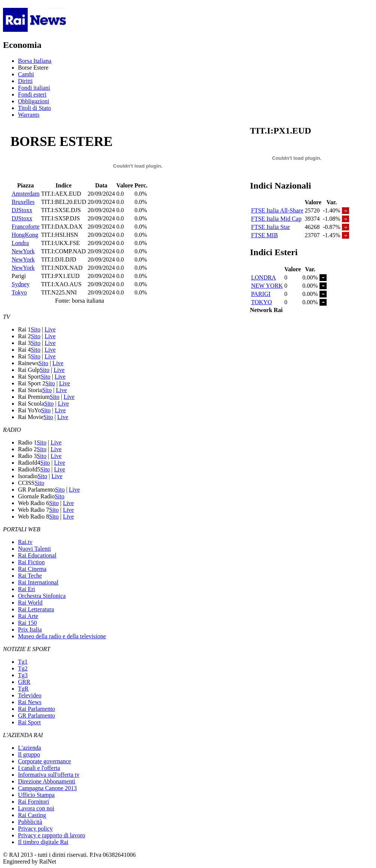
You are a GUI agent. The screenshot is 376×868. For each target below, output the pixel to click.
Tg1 (23, 662)
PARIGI (261, 294)
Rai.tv (25, 542)
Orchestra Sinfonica (42, 596)
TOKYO (262, 302)
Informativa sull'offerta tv (49, 775)
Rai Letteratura (36, 609)
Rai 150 (27, 623)
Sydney (21, 284)
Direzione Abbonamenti (47, 781)
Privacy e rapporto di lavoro (52, 835)
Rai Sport (29, 722)
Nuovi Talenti (34, 549)
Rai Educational (37, 555)
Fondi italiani (34, 88)
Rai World (30, 603)
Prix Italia (30, 629)
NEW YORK (267, 286)
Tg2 (23, 668)
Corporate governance (45, 761)
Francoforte (26, 227)
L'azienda (30, 748)
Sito (36, 329)
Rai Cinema (32, 569)
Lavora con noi (36, 808)
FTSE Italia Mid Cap (276, 219)
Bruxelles (23, 202)
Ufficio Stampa (36, 795)
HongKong (25, 235)
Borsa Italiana (35, 61)
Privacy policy (35, 829)
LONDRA (264, 277)
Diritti (25, 81)
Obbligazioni (34, 101)
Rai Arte (28, 616)
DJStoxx (22, 210)
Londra (20, 243)
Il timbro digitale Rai (43, 842)
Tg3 (23, 675)
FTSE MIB (265, 235)
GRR (24, 682)
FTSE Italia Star (270, 227)
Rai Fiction (31, 562)
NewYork (23, 251)
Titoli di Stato (34, 108)
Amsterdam (26, 194)
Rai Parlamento (36, 709)
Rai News (30, 702)
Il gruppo (29, 754)
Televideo (30, 695)
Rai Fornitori (33, 802)
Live (50, 329)
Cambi (26, 74)
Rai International (38, 582)
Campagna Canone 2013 (47, 788)
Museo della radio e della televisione (62, 636)
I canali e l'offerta (39, 768)
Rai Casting (32, 815)
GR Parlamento (36, 716)
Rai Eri (27, 589)
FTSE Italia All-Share (277, 210)
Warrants (29, 115)
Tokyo (19, 292)
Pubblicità (30, 822)
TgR (23, 689)
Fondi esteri (32, 94)
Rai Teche (30, 576)
